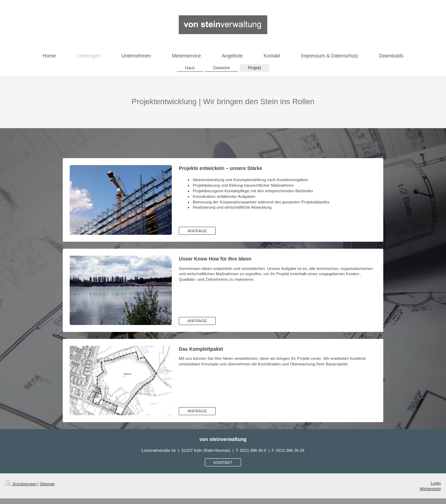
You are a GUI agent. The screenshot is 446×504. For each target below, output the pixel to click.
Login (436, 483)
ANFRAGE (197, 231)
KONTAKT (223, 462)
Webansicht (430, 489)
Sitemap (47, 484)
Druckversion (21, 484)
